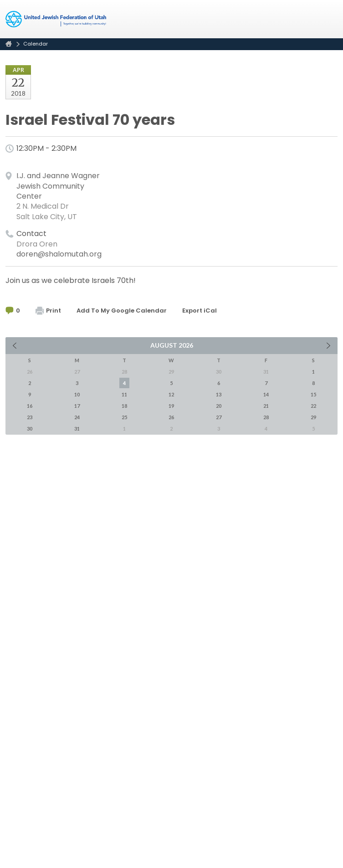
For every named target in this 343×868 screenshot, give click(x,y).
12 (171, 394)
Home (9, 44)
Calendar (36, 44)
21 (266, 406)
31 (77, 429)
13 (219, 394)
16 (30, 406)
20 (219, 406)
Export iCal (200, 311)
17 (77, 406)
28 (266, 417)
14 (266, 394)
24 (77, 417)
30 (30, 429)
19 (171, 406)
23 (30, 417)
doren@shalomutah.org (59, 254)
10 (77, 394)
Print (48, 311)
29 (313, 417)
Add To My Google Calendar (122, 311)
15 (313, 394)
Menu (327, 19)
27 (219, 417)
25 (124, 417)
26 (171, 417)
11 (124, 394)
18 (124, 406)
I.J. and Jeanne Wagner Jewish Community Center (58, 186)
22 (313, 406)
